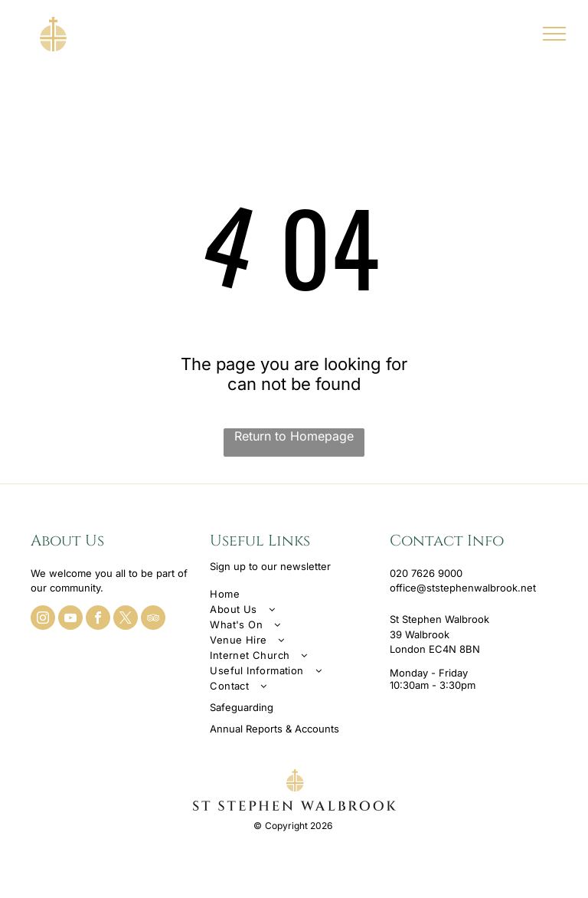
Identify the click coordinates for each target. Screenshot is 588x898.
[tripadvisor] (153, 619)
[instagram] (43, 619)
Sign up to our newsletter (270, 566)
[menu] (554, 34)
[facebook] (98, 619)
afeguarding (245, 707)
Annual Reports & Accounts (274, 729)
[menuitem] (294, 594)
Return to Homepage (294, 436)
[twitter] (126, 619)
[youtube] (70, 619)
